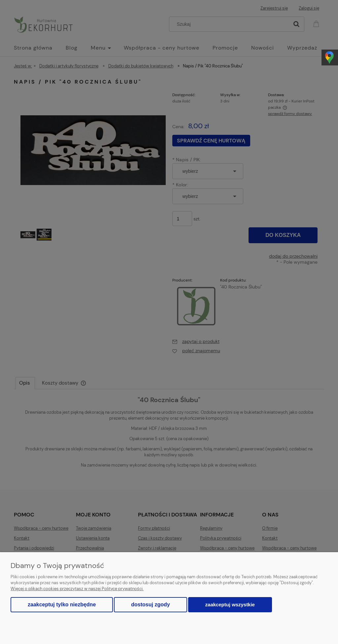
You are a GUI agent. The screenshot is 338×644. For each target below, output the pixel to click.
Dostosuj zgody (150, 605)
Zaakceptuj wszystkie (230, 605)
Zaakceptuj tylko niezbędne (62, 605)
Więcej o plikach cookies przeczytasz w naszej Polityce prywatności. (77, 589)
